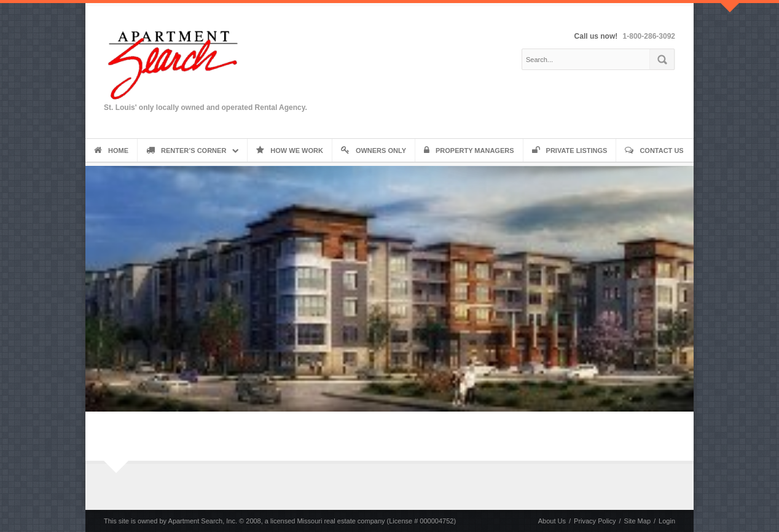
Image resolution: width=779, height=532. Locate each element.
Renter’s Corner (186, 151)
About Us (552, 521)
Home (111, 151)
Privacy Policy (595, 521)
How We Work (290, 151)
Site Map (637, 521)
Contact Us (654, 151)
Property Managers (469, 151)
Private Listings (570, 151)
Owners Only (374, 151)
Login (667, 521)
